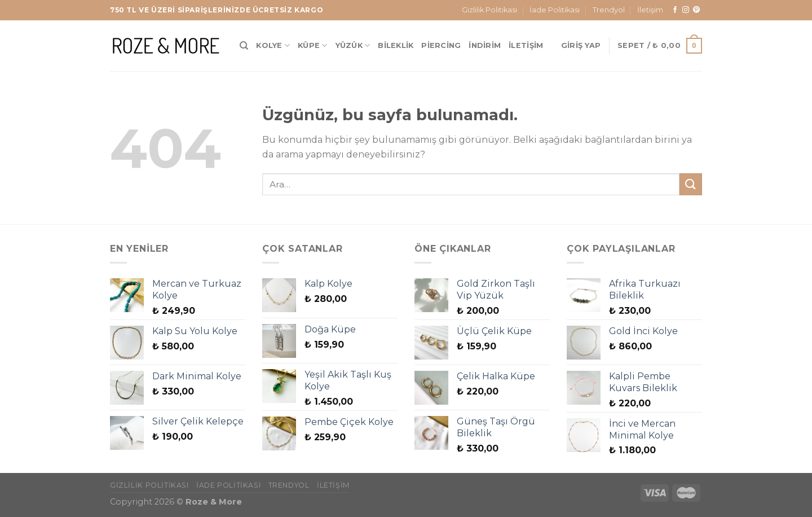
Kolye (273, 45)
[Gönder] (691, 184)
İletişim (650, 10)
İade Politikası (555, 10)
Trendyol (609, 10)
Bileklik (396, 45)
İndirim (485, 45)
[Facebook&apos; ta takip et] (675, 10)
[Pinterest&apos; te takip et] (696, 10)
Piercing (441, 45)
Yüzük (353, 45)
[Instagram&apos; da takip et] (686, 10)
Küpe (312, 45)
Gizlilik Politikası (489, 10)
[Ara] (244, 46)
